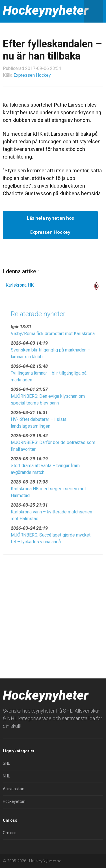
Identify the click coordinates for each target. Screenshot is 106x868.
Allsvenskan (14, 789)
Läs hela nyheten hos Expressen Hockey (50, 225)
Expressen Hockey (32, 75)
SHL (6, 763)
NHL (6, 776)
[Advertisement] (53, 614)
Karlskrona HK (20, 285)
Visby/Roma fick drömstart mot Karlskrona (53, 336)
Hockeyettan (14, 801)
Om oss (10, 833)
